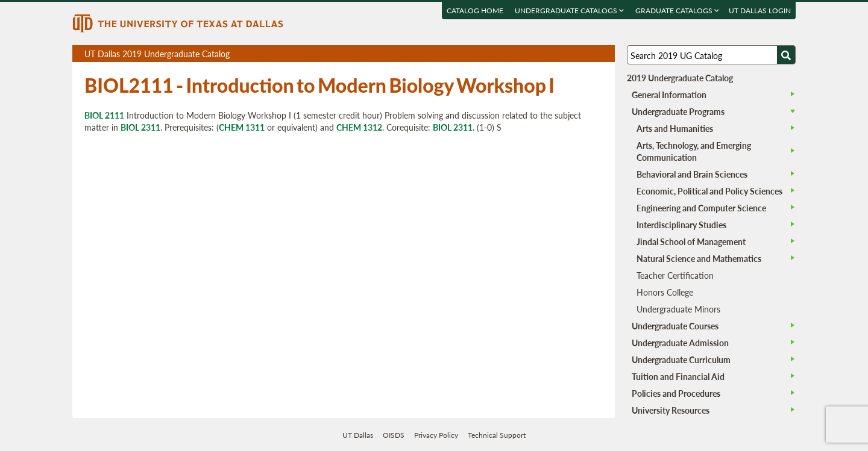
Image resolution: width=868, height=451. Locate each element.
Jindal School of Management (691, 241)
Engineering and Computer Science (701, 208)
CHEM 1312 (359, 127)
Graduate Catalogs (677, 11)
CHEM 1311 (242, 127)
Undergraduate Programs (678, 111)
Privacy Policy (436, 435)
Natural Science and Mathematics (699, 258)
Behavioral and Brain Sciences (692, 174)
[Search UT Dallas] (711, 55)
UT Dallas (358, 435)
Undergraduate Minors (678, 309)
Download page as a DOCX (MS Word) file (576, 54)
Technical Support (497, 435)
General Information (669, 95)
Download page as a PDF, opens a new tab (562, 54)
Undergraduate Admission (680, 343)
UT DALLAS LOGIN (760, 11)
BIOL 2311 (140, 127)
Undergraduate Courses (675, 326)
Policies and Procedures (676, 393)
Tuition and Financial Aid (678, 376)
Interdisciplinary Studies (681, 225)
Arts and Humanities (675, 128)
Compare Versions (604, 54)
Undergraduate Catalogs (569, 11)
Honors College (665, 292)
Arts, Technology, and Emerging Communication (694, 151)
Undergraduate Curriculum (681, 359)
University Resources (671, 410)
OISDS (394, 435)
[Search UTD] (786, 55)
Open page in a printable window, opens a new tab (590, 54)
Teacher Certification (675, 275)
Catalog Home (475, 11)
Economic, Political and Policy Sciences (709, 191)
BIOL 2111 (104, 115)
